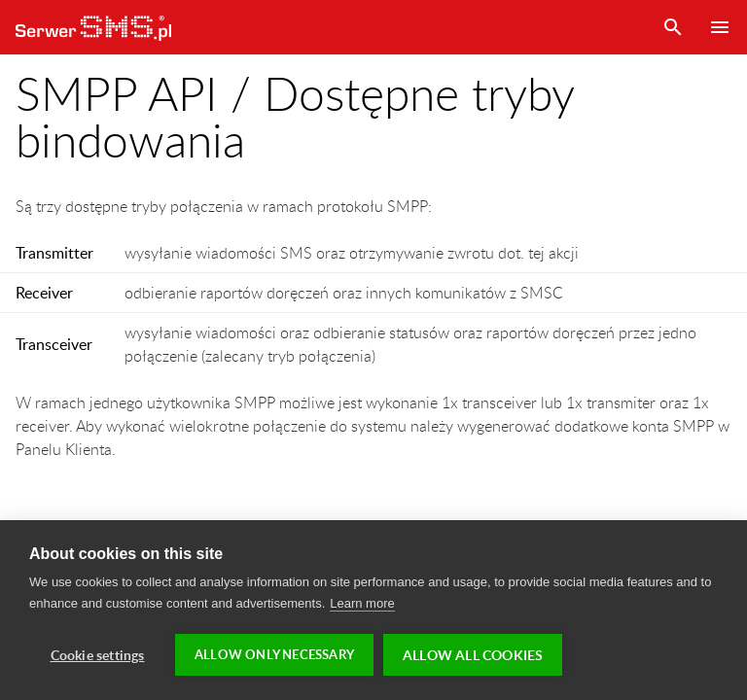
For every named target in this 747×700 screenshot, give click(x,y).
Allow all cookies (473, 655)
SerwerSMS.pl (93, 27)
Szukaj (673, 27)
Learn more (362, 603)
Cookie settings (98, 655)
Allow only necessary (274, 654)
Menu (720, 27)
